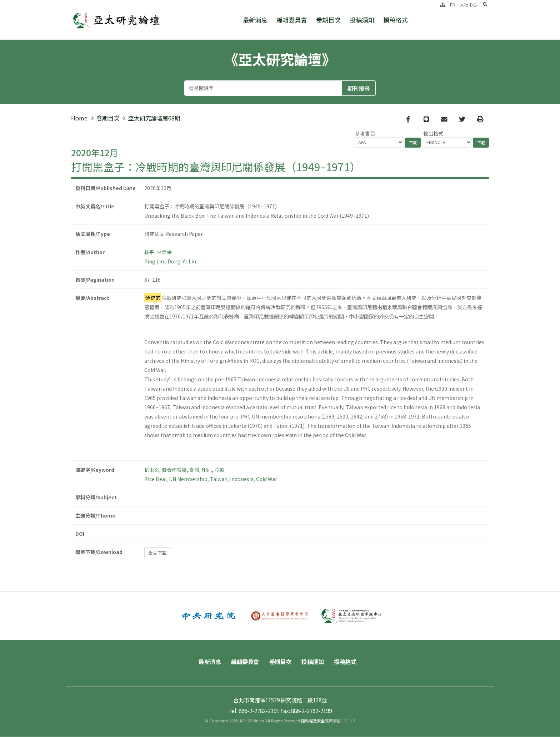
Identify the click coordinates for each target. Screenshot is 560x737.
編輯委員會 (292, 20)
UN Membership (188, 479)
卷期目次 (328, 20)
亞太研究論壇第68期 (154, 118)
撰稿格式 (395, 20)
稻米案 (152, 470)
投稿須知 (362, 20)
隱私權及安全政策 (317, 721)
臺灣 (194, 470)
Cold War (267, 479)
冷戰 (219, 470)
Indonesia (242, 479)
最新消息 (255, 20)
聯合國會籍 (174, 470)
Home (79, 118)
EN (453, 4)
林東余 (164, 252)
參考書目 (365, 134)
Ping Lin (155, 262)
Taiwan (219, 479)
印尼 (207, 470)
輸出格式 (433, 134)
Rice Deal (155, 479)
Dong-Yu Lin (182, 262)
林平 (149, 252)
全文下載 (157, 553)
